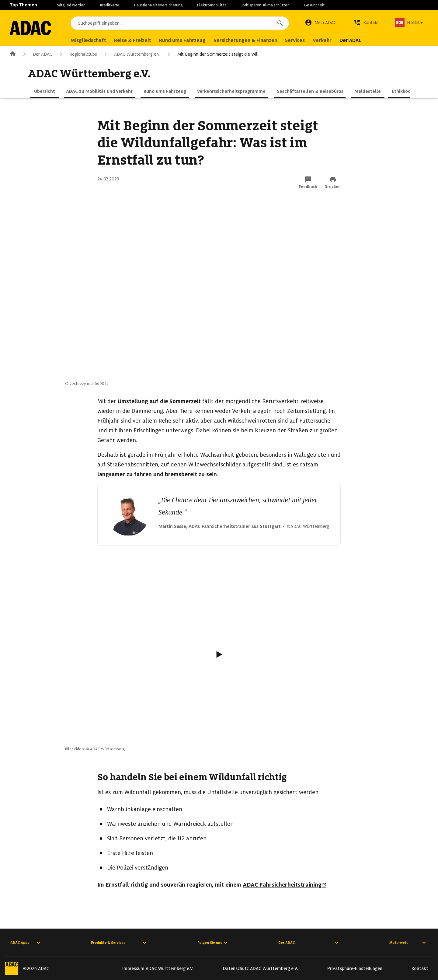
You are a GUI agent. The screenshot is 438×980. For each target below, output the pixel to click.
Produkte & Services (120, 943)
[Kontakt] (366, 23)
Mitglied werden (71, 5)
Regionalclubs (77, 54)
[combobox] (180, 23)
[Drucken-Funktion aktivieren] (333, 183)
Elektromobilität (212, 5)
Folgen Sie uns (213, 943)
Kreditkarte (110, 5)
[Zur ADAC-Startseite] (31, 28)
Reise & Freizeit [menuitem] (134, 40)
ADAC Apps (26, 943)
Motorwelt (408, 943)
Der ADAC (36, 54)
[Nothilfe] (409, 23)
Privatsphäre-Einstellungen (355, 968)
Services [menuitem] (296, 40)
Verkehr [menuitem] (323, 40)
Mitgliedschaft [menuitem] (90, 40)
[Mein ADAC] (321, 23)
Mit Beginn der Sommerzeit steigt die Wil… (213, 54)
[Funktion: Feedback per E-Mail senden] (308, 183)
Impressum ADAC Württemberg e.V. (158, 968)
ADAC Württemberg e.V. (131, 54)
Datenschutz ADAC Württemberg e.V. (261, 968)
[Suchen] (280, 23)
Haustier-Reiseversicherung (158, 5)
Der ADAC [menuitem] (352, 40)
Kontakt (420, 968)
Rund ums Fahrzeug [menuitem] (184, 40)
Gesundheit (314, 5)
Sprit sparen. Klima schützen (265, 5)
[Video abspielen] (219, 654)
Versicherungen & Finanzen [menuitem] (247, 40)
